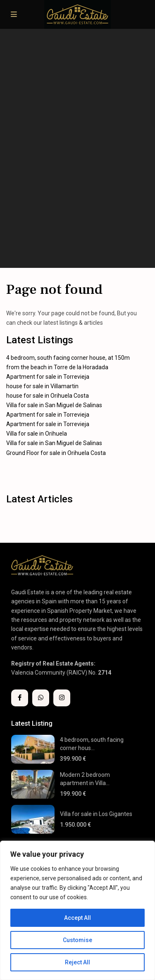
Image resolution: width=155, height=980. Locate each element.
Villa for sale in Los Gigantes (96, 814)
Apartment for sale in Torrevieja (48, 377)
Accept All (77, 918)
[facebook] (20, 698)
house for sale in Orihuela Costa (48, 396)
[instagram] (62, 698)
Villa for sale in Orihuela (37, 434)
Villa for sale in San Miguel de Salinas (54, 405)
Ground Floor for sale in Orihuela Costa (56, 453)
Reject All (77, 962)
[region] (77, 910)
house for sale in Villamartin (42, 386)
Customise (77, 940)
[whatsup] (41, 698)
